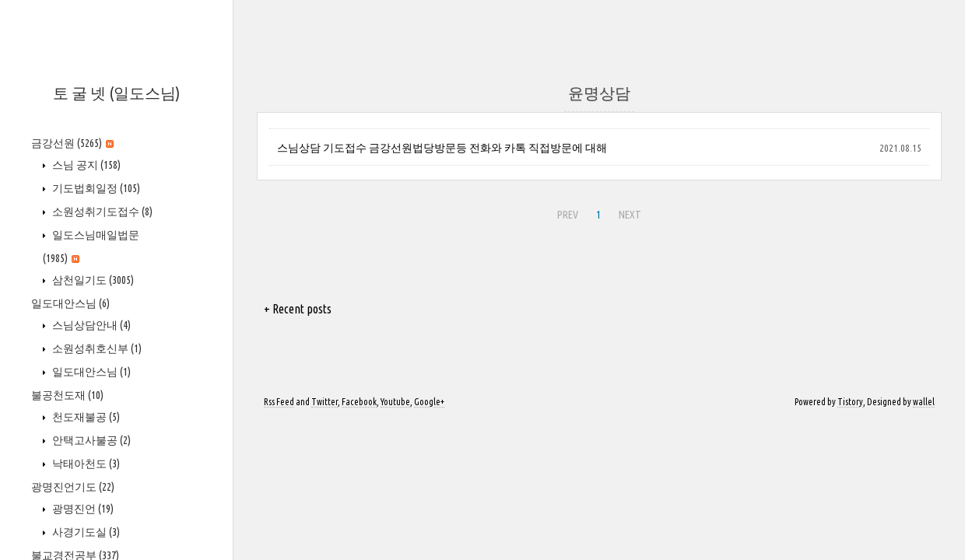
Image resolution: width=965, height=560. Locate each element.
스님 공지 (85, 165)
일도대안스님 (70, 303)
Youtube (395, 402)
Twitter (325, 402)
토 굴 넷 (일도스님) (116, 93)
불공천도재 (67, 395)
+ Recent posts (298, 309)
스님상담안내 (90, 325)
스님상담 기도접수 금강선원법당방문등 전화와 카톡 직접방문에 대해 (442, 148)
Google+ (429, 402)
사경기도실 (85, 532)
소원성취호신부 (96, 348)
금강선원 (72, 143)
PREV (566, 212)
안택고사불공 (90, 440)
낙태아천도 (85, 464)
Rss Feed (279, 402)
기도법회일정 (95, 188)
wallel (924, 402)
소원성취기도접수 (101, 212)
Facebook (359, 402)
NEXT (628, 212)
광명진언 (82, 509)
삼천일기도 (92, 280)
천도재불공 (85, 417)
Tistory (850, 402)
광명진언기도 (73, 487)
